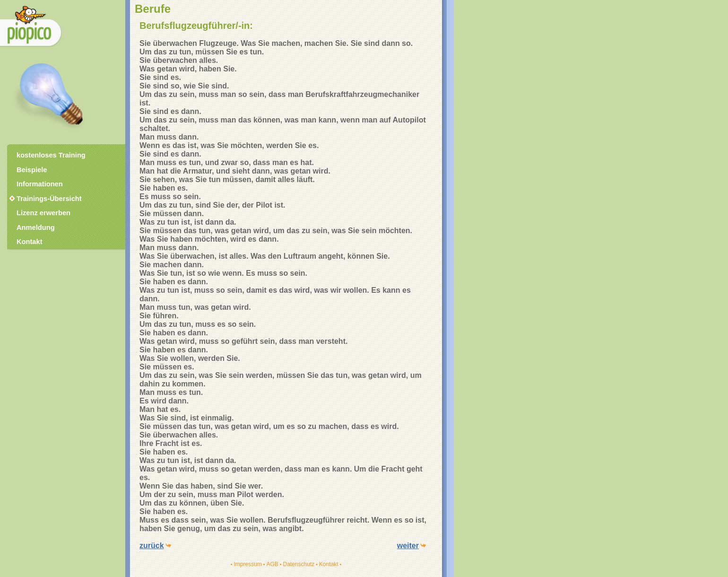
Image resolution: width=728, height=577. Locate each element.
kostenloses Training (51, 155)
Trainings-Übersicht (45, 199)
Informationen (40, 184)
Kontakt (329, 564)
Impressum (247, 564)
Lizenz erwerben (43, 213)
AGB (272, 564)
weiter (408, 546)
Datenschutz (299, 564)
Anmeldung (36, 227)
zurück (152, 546)
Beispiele (32, 170)
